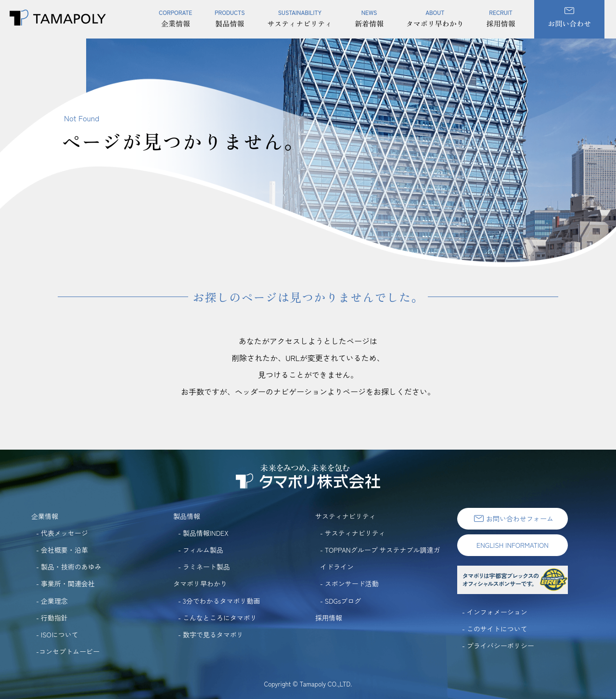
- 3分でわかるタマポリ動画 (219, 601)
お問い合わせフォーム (513, 518)
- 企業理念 (52, 601)
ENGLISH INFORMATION (513, 545)
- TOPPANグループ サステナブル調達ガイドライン (380, 558)
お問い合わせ (569, 18)
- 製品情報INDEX (203, 533)
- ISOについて (57, 634)
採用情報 (500, 14)
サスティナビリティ (300, 14)
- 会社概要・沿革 (62, 550)
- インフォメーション (495, 612)
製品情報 (230, 14)
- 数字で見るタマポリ (211, 634)
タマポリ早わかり (435, 14)
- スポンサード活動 (349, 583)
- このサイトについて (495, 629)
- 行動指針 (52, 618)
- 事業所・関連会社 (65, 583)
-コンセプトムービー (68, 651)
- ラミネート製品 (204, 567)
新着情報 (369, 14)
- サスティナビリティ (353, 533)
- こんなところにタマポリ (218, 618)
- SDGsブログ (340, 601)
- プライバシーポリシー (498, 646)
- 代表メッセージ (62, 533)
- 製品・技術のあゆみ (69, 567)
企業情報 (175, 14)
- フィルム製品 (201, 550)
